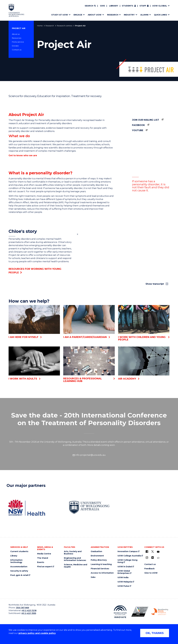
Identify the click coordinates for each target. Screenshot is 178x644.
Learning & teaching (101, 564)
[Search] (90, 6)
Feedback (149, 569)
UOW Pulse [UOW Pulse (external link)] (123, 586)
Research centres (65, 26)
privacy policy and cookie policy (37, 633)
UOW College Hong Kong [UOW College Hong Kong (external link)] (127, 561)
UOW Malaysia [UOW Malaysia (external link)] (125, 582)
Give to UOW (151, 573)
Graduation (96, 551)
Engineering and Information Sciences (75, 559)
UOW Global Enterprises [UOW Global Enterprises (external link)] (124, 572)
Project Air (19, 28)
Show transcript (155, 284)
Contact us (17, 50)
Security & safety (19, 571)
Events (41, 562)
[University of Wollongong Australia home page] (16, 10)
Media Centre (44, 554)
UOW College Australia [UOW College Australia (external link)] (129, 556)
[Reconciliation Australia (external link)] (120, 612)
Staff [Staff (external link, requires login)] (143, 6)
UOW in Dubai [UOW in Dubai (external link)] (125, 567)
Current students (19, 551)
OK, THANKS (155, 633)
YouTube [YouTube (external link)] (138, 130)
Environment (97, 556)
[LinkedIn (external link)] (153, 558)
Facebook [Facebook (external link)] (138, 125)
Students (128, 6)
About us (16, 34)
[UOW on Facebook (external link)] (147, 552)
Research (50, 26)
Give (102, 6)
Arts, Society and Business (73, 553)
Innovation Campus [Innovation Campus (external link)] (127, 551)
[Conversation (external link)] (158, 558)
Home (40, 26)
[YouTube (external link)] (158, 552)
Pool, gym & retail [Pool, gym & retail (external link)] (19, 575)
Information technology (16, 561)
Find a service (18, 42)
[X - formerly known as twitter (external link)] (153, 552)
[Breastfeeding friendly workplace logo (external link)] (160, 612)
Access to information (102, 573)
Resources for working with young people (35, 271)
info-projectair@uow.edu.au (89, 455)
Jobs (93, 577)
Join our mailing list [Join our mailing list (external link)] (146, 120)
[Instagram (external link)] (147, 558)
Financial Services (100, 569)
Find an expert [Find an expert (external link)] (45, 567)
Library (114, 6)
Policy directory (99, 560)
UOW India (123, 578)
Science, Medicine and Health (76, 566)
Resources (17, 38)
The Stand (43, 558)
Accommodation (19, 567)
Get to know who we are (23, 155)
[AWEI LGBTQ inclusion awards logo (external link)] (140, 612)
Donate (15, 46)
